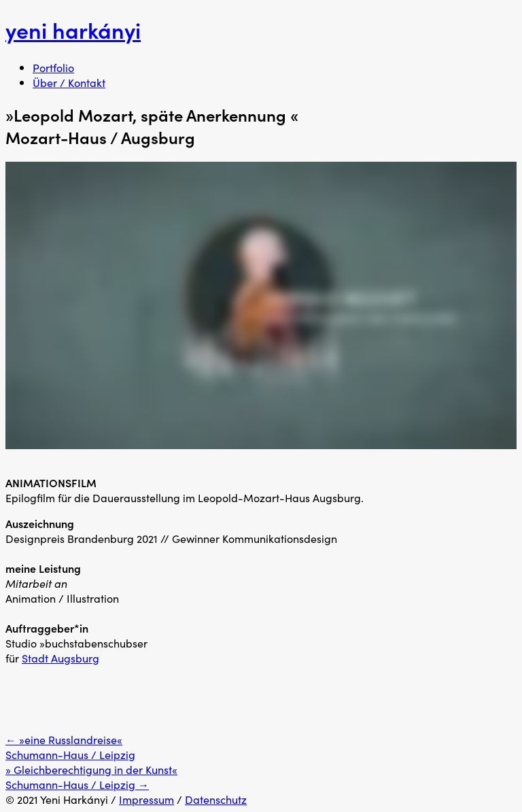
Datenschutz (216, 799)
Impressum (146, 799)
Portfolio (53, 67)
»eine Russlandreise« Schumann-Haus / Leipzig (70, 747)
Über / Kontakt (69, 82)
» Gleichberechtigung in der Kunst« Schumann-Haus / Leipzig (91, 777)
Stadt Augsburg (60, 658)
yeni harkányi (73, 30)
